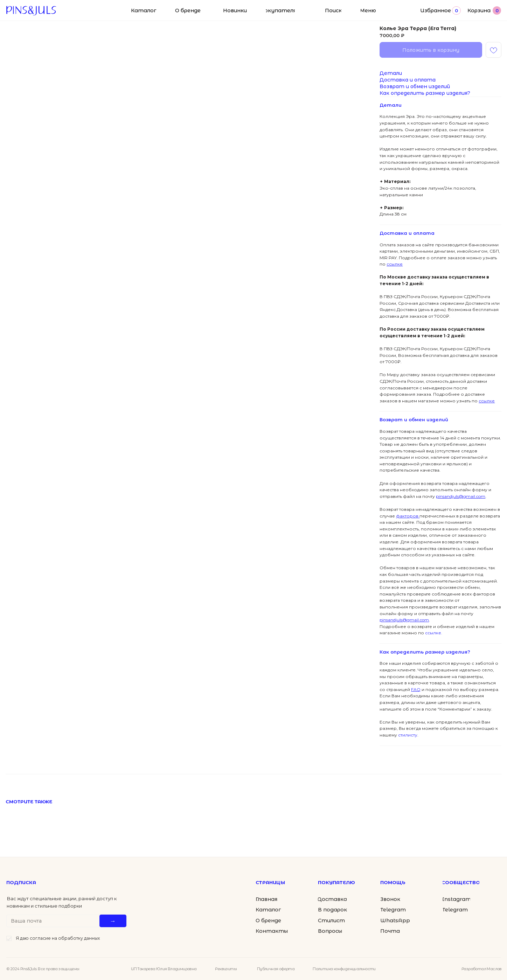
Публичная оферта (276, 969)
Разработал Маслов (482, 969)
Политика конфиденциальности (344, 969)
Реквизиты (226, 969)
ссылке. (433, 633)
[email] (54, 921)
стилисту (407, 735)
